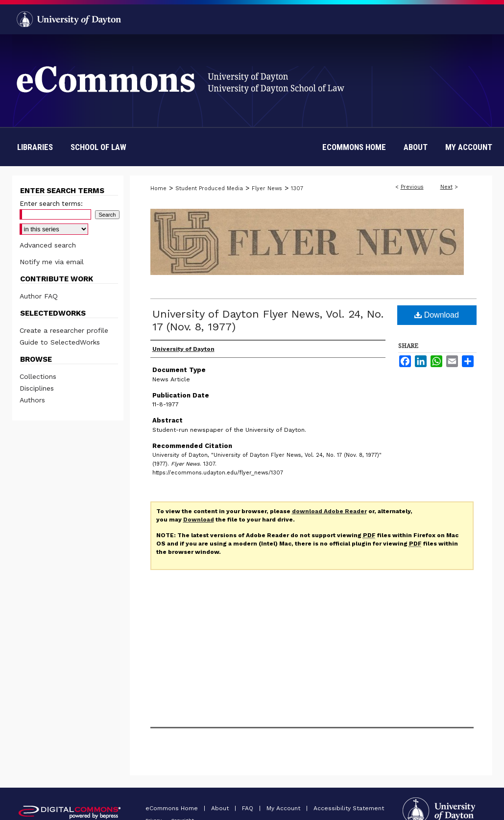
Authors (32, 400)
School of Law (98, 147)
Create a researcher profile (64, 330)
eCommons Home (173, 808)
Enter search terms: (51, 204)
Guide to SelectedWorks (60, 342)
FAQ (249, 808)
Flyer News (267, 188)
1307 (297, 188)
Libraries (35, 147)
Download (437, 315)
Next (446, 187)
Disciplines (37, 388)
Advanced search (48, 245)
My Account (284, 808)
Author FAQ (39, 296)
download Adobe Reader (329, 511)
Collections (38, 376)
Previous (412, 187)
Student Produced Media (209, 188)
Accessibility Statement (349, 808)
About (221, 808)
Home (158, 188)
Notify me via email (52, 262)
